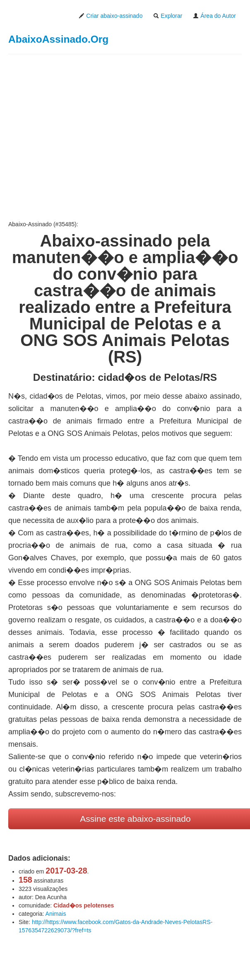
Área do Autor (214, 16)
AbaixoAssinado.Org (58, 39)
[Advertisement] (125, 137)
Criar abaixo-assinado (111, 16)
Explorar (168, 16)
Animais (56, 914)
